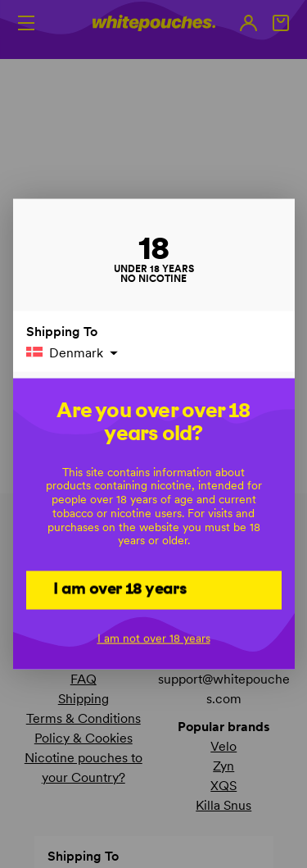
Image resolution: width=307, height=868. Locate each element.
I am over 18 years (120, 589)
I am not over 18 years (154, 638)
